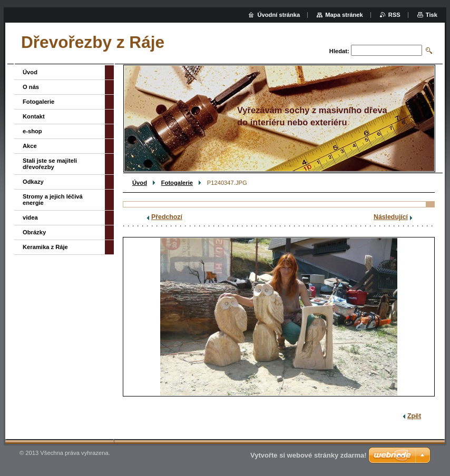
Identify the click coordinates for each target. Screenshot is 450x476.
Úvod (140, 183)
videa (30, 217)
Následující (391, 217)
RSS (394, 15)
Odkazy (33, 182)
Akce (30, 146)
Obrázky (34, 232)
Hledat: (339, 51)
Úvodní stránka (278, 15)
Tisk (432, 15)
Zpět (414, 416)
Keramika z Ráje (45, 247)
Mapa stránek (344, 15)
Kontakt (34, 116)
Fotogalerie (177, 183)
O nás (31, 87)
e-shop (32, 131)
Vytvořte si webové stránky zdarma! (309, 455)
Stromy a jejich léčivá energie (53, 200)
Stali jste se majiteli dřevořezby (50, 164)
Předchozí (167, 217)
